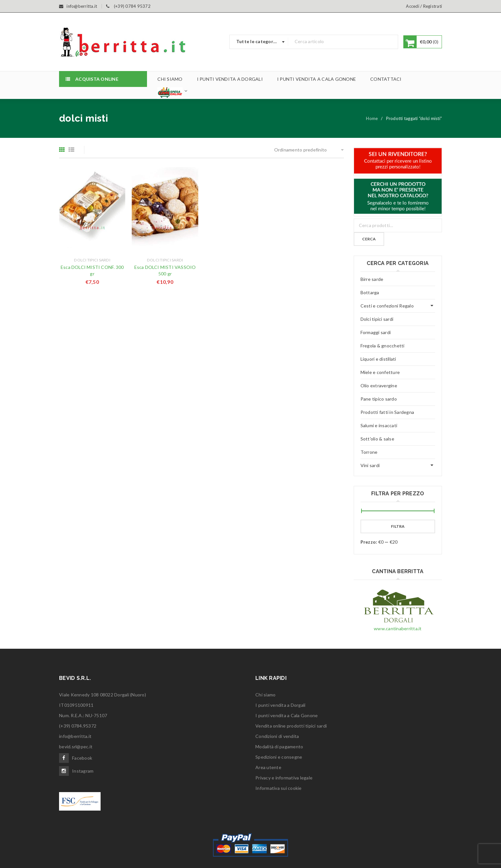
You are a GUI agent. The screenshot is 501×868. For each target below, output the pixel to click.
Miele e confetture (380, 372)
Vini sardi (370, 465)
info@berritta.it (75, 736)
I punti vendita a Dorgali (280, 705)
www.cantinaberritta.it (398, 628)
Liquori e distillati (378, 359)
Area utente (268, 767)
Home (372, 118)
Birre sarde (372, 279)
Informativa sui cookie (279, 788)
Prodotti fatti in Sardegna (387, 412)
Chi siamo (265, 695)
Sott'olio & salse (377, 439)
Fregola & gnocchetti (383, 346)
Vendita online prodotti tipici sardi (291, 726)
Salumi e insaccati (379, 425)
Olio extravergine (379, 386)
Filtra (398, 526)
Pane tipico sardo (379, 399)
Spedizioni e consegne (279, 757)
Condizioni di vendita (277, 736)
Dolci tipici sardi (92, 260)
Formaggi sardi (376, 332)
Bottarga (370, 292)
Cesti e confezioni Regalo (387, 306)
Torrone (369, 452)
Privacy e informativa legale (284, 778)
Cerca (369, 239)
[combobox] (259, 42)
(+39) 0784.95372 (78, 726)
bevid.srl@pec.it (76, 747)
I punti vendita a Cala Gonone (287, 715)
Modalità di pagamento (279, 747)
